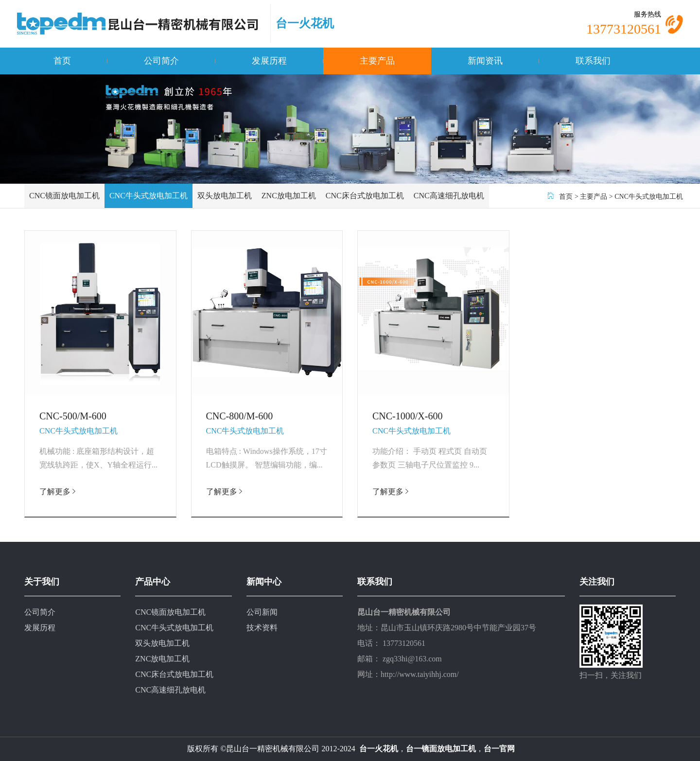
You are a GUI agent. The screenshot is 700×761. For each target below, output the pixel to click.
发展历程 (269, 61)
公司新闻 (262, 612)
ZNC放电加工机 (289, 196)
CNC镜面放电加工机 (64, 196)
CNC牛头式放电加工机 (149, 196)
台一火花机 (305, 23)
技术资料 (262, 628)
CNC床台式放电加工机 (365, 196)
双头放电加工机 (225, 196)
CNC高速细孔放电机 (449, 196)
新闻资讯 (485, 61)
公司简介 (161, 61)
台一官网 (499, 749)
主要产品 (377, 61)
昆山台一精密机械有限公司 (273, 749)
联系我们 (593, 61)
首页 (62, 61)
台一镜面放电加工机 (441, 749)
